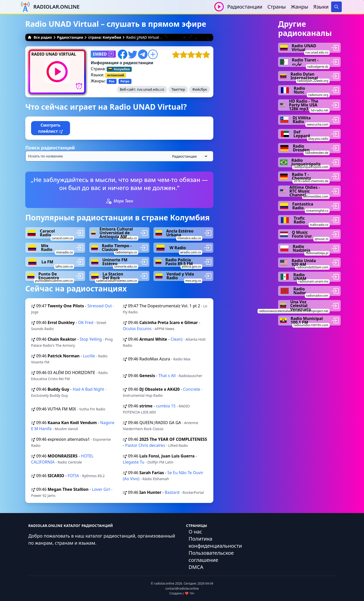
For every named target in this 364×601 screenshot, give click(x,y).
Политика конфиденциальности (215, 542)
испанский (116, 75)
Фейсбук (200, 89)
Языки (321, 7)
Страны (277, 7)
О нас (195, 532)
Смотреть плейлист (51, 128)
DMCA (196, 567)
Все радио (40, 37)
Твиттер (178, 89)
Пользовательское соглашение (211, 556)
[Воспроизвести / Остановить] (219, 7)
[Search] (336, 7)
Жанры (300, 7)
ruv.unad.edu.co (151, 89)
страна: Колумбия (105, 37)
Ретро (125, 81)
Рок (111, 81)
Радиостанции (245, 7)
